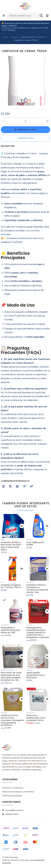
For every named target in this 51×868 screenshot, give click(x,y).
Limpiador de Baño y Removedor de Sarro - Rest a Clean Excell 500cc (12, 553)
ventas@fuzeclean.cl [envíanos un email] (13, 810)
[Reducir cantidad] (3, 121)
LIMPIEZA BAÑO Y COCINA (33, 37)
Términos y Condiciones (13, 788)
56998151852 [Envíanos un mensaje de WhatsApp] (10, 814)
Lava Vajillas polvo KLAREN (35, 554)
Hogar (14, 37)
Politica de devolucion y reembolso (18, 792)
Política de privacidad (12, 796)
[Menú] (4, 16)
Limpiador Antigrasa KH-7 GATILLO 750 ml (11, 600)
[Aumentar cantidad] (48, 121)
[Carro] (47, 16)
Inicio (6, 37)
